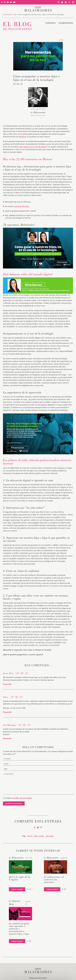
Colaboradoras (66, 23)
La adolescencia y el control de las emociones (54, 879)
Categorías (50, 23)
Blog (15, 14)
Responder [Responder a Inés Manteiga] (7, 738)
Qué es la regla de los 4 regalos (20, 878)
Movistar (23, 137)
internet (30, 836)
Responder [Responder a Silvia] (7, 712)
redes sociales (39, 836)
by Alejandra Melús (15, 903)
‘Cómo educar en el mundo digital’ (33, 147)
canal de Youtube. (22, 206)
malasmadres (8, 14)
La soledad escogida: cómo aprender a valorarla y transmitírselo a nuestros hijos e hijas (19, 929)
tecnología (50, 836)
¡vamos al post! (17, 889)
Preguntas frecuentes (38, 978)
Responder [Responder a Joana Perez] (7, 684)
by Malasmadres (38, 112)
